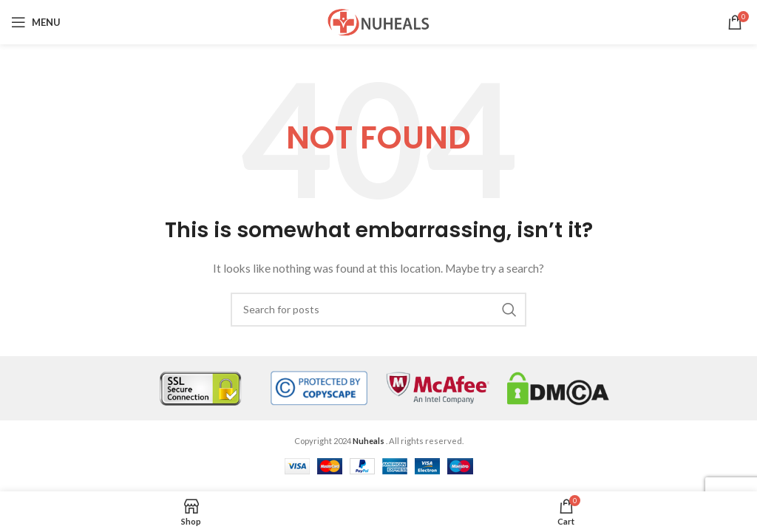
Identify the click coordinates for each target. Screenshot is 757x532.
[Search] (378, 310)
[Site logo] (378, 21)
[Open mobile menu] (36, 22)
